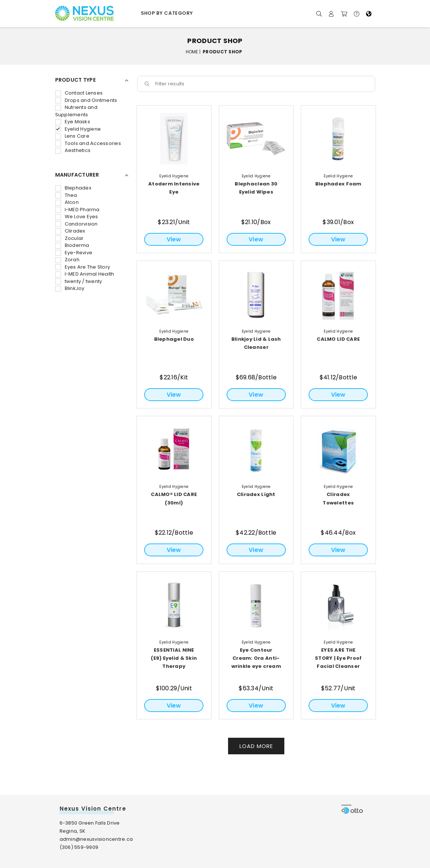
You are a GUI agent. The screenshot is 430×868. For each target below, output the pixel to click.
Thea (66, 195)
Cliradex (70, 231)
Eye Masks (73, 122)
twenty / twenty (79, 281)
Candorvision (77, 224)
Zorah (67, 260)
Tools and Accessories (88, 143)
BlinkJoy (70, 288)
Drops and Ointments (86, 100)
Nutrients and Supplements (76, 111)
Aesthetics (73, 150)
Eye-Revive (74, 253)
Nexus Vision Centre (93, 809)
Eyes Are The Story (83, 267)
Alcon (67, 202)
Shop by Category (167, 13)
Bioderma (72, 245)
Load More (256, 746)
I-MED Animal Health (85, 274)
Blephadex (73, 188)
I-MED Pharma (77, 210)
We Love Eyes (77, 217)
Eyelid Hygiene (78, 129)
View (174, 239)
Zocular (70, 238)
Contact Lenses (79, 93)
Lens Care (72, 136)
